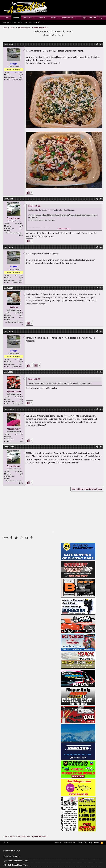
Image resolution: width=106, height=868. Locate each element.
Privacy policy (82, 843)
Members (41, 18)
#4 (101, 288)
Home (7, 18)
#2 (101, 199)
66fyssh (48, 35)
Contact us (58, 843)
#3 (101, 247)
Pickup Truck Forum (14, 856)
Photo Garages (68, 18)
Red (6, 843)
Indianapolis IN (18, 404)
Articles (54, 18)
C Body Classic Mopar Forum (17, 865)
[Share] (97, 44)
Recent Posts (17, 22)
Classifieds (28, 22)
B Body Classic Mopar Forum (17, 861)
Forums (16, 18)
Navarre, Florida (18, 79)
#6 (101, 372)
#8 (101, 447)
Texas (21, 441)
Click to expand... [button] (64, 228)
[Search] (101, 18)
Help (91, 843)
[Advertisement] (29, 514)
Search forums (39, 22)
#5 (101, 331)
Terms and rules (69, 843)
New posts (7, 22)
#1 (101, 44)
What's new (27, 18)
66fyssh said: (33, 206)
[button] (34, 18)
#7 (101, 409)
